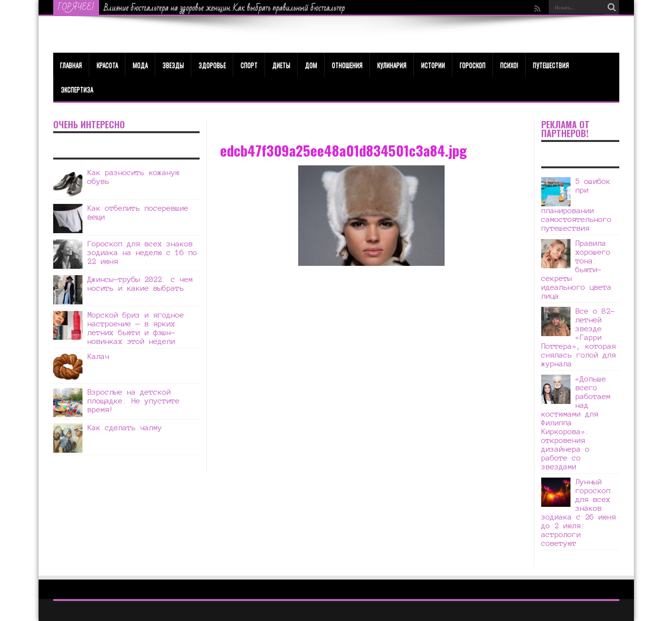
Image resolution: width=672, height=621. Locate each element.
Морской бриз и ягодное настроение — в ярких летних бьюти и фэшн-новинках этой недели (136, 328)
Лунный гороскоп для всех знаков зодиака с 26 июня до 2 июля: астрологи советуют (579, 512)
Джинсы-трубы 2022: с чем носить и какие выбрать (140, 284)
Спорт (249, 65)
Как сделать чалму (125, 428)
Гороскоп (473, 65)
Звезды (173, 65)
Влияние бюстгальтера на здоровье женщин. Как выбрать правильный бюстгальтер (224, 8)
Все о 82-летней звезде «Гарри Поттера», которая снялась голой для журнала (579, 337)
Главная (71, 65)
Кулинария (392, 65)
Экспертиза (77, 89)
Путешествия (551, 65)
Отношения (347, 65)
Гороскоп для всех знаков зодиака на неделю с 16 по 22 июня (142, 252)
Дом (311, 65)
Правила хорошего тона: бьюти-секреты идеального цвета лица (576, 270)
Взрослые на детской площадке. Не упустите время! (133, 401)
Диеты (281, 65)
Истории (433, 65)
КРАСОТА (107, 65)
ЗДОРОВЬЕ (212, 65)
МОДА (140, 65)
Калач (98, 356)
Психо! (509, 65)
